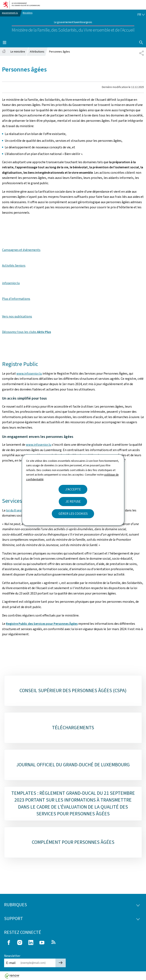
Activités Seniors (14, 266)
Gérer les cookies (73, 514)
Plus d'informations (16, 299)
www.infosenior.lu (29, 373)
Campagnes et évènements (21, 250)
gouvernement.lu (10, 13)
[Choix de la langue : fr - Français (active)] (141, 15)
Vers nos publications (17, 316)
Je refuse (73, 501)
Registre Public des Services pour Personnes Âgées (42, 624)
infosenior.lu (11, 283)
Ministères (28, 13)
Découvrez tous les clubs (26, 332)
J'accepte (73, 489)
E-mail (11, 963)
